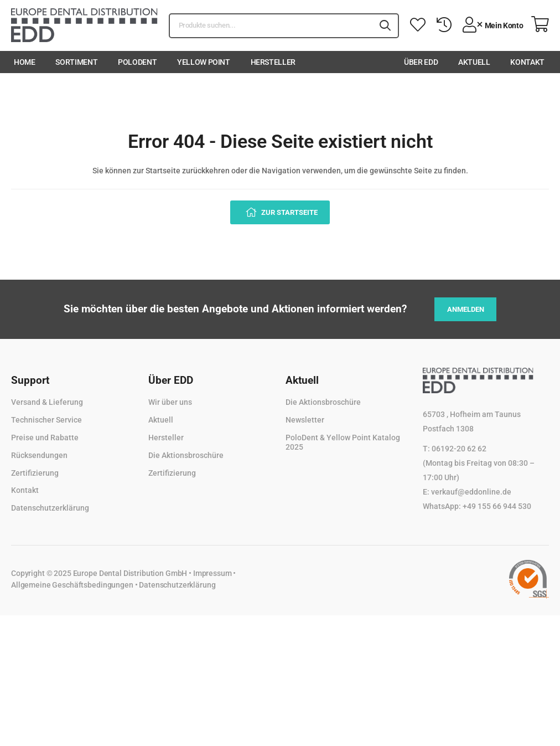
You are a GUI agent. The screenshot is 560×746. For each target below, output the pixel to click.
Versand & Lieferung (47, 402)
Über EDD (421, 62)
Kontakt (527, 62)
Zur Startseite (289, 212)
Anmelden (466, 309)
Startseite (163, 171)
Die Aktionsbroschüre (186, 455)
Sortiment (76, 62)
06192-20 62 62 (459, 449)
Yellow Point (204, 62)
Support (30, 380)
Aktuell (474, 62)
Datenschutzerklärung (50, 508)
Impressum (212, 573)
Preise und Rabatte (45, 438)
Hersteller (273, 62)
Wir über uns (170, 402)
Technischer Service (46, 420)
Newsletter (305, 420)
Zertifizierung (35, 473)
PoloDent (137, 62)
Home (25, 62)
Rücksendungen (39, 455)
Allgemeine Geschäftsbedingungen (72, 585)
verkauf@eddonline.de (471, 492)
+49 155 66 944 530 (497, 506)
